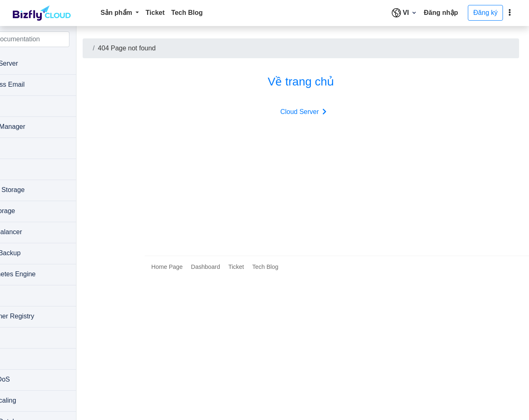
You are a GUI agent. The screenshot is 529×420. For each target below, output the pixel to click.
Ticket (155, 13)
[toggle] (510, 13)
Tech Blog (187, 13)
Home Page (167, 409)
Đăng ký (485, 13)
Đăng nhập (441, 13)
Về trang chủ (323, 82)
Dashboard (205, 409)
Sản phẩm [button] (117, 13)
